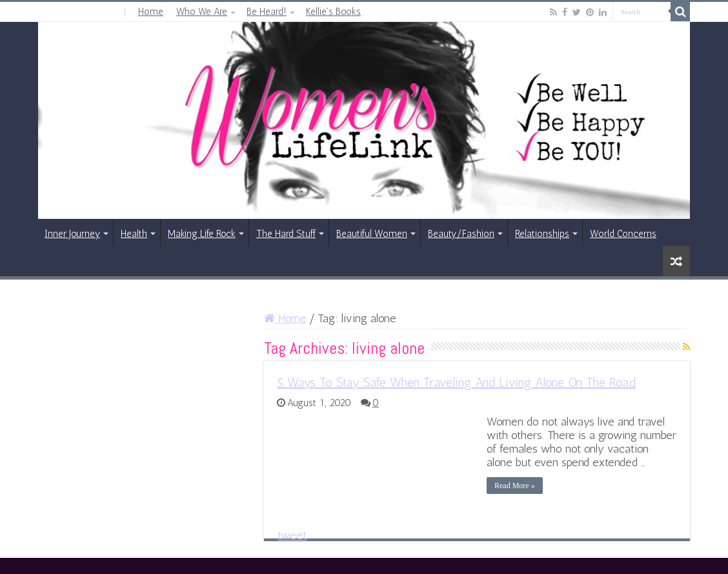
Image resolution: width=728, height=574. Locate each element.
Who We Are (202, 12)
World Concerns (623, 234)
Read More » (515, 486)
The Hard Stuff (286, 234)
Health (134, 234)
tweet (292, 535)
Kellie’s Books (333, 12)
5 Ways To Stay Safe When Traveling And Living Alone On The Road (456, 382)
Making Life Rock (202, 234)
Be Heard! (267, 12)
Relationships (542, 234)
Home (151, 12)
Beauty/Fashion (461, 234)
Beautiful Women (372, 234)
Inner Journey (72, 234)
